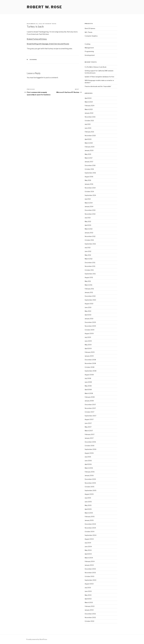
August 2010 (89, 304)
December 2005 (90, 479)
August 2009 (89, 333)
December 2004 (90, 524)
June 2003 (88, 591)
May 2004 (88, 550)
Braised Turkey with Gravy (37, 39)
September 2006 (90, 449)
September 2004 (90, 535)
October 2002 (89, 621)
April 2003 (88, 599)
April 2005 (88, 509)
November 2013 (90, 214)
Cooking (33, 60)
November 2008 (90, 363)
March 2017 (89, 158)
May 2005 (88, 505)
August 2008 (89, 375)
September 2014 (90, 195)
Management (89, 48)
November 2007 (90, 408)
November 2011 (90, 266)
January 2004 (89, 565)
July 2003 (88, 588)
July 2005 (88, 498)
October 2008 (89, 367)
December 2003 (90, 569)
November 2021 (90, 117)
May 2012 (88, 255)
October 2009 (89, 330)
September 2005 (90, 490)
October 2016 (89, 169)
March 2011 (88, 285)
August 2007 (89, 419)
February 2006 (90, 472)
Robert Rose (51, 24)
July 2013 (88, 218)
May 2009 (88, 345)
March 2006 (89, 468)
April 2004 (88, 554)
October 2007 (89, 412)
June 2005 (88, 502)
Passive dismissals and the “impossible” (98, 86)
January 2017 (89, 162)
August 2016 (89, 177)
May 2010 (88, 311)
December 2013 (90, 210)
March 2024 (89, 102)
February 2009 (90, 352)
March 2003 (89, 602)
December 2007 (90, 405)
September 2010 (90, 300)
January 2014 (89, 206)
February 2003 (90, 606)
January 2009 (89, 356)
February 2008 (90, 397)
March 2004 (89, 558)
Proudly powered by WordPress (37, 639)
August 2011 (89, 277)
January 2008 (89, 401)
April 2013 (88, 225)
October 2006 (89, 446)
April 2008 (88, 390)
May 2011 (88, 281)
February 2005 (90, 517)
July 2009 (88, 337)
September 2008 (90, 371)
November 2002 (90, 617)
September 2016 (90, 173)
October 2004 (89, 532)
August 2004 (89, 539)
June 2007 (88, 423)
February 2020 (90, 147)
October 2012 (89, 240)
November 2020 (90, 136)
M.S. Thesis (88, 32)
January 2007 (89, 438)
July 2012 (88, 248)
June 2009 (88, 341)
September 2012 (90, 244)
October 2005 (89, 487)
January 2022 (89, 113)
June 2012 (88, 251)
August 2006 (89, 453)
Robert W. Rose (44, 7)
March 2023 (89, 109)
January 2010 (89, 319)
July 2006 (88, 457)
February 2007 (90, 434)
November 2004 (90, 528)
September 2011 (90, 274)
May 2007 (88, 427)
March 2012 (89, 259)
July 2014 (88, 199)
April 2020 (88, 139)
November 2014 (90, 188)
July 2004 (88, 543)
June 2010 (88, 307)
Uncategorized (90, 55)
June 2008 (88, 382)
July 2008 (88, 378)
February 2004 (90, 561)
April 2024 (88, 98)
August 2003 (89, 584)
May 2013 (88, 221)
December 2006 (90, 442)
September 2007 (90, 416)
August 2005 (89, 494)
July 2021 (88, 124)
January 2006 (89, 475)
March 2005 (89, 513)
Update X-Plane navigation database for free (99, 77)
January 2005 (89, 520)
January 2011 (89, 292)
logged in (40, 78)
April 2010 (88, 315)
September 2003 (90, 580)
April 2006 (88, 464)
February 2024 (89, 106)
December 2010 (90, 296)
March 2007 (89, 431)
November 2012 (90, 236)
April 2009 (88, 348)
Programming (89, 51)
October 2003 (89, 576)
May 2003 (88, 595)
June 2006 (88, 461)
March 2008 (89, 393)
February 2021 (89, 132)
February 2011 (89, 289)
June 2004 (88, 547)
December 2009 (90, 322)
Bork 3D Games (90, 28)
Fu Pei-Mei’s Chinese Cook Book (96, 67)
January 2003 (89, 610)
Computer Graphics (91, 36)
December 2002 (90, 614)
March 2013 (89, 229)
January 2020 (89, 150)
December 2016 (90, 165)
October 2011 (89, 270)
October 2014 (89, 192)
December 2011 (90, 263)
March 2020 (89, 143)
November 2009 (90, 326)
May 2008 (88, 386)
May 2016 (88, 180)
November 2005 (90, 483)
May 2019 (88, 154)
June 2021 (88, 128)
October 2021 (89, 121)
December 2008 (90, 360)
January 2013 (89, 233)
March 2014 (89, 203)
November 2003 (90, 573)
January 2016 (89, 184)
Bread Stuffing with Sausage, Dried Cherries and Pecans (48, 44)
